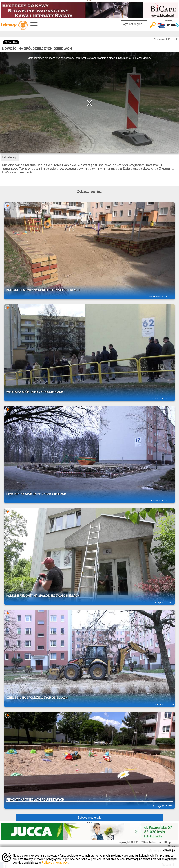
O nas (172, 846)
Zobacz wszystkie (89, 818)
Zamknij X (169, 850)
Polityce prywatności (55, 863)
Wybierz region (134, 24)
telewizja (14, 25)
